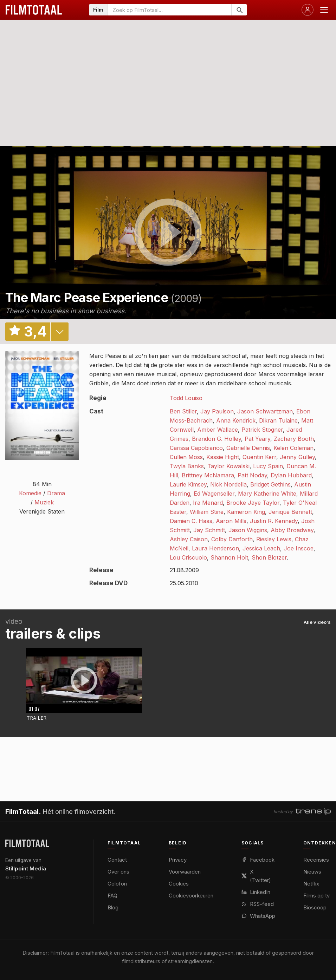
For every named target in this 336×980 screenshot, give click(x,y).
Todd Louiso (186, 398)
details (59, 332)
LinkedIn (256, 892)
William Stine (207, 512)
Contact (117, 860)
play (168, 233)
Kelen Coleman (293, 448)
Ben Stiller (183, 411)
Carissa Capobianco (196, 448)
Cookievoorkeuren (191, 896)
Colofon (117, 884)
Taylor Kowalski (228, 466)
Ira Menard (208, 503)
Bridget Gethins (270, 484)
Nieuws (312, 872)
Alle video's (317, 622)
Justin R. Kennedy (274, 521)
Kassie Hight (223, 457)
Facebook (258, 860)
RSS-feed (258, 904)
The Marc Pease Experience (87, 298)
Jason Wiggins (248, 530)
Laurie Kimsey (188, 484)
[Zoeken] (239, 10)
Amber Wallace (218, 430)
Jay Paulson (217, 411)
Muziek (44, 502)
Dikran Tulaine (278, 420)
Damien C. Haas (191, 521)
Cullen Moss (186, 457)
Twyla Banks (187, 466)
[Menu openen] (324, 10)
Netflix (311, 884)
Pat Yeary (257, 439)
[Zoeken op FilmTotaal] (169, 10)
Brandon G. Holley (217, 439)
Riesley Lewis (274, 539)
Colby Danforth (232, 539)
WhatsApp (258, 916)
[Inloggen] (308, 10)
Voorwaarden (185, 872)
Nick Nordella (228, 484)
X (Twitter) (256, 876)
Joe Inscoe (299, 548)
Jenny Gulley (297, 457)
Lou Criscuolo (188, 557)
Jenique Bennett (290, 512)
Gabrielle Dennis (248, 448)
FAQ (112, 896)
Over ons (118, 872)
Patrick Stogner (262, 430)
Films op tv (316, 896)
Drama (56, 493)
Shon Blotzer (269, 557)
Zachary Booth (294, 439)
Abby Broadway (292, 530)
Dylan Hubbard (291, 475)
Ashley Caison (189, 539)
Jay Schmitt (209, 530)
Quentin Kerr (259, 457)
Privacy (178, 860)
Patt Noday (252, 475)
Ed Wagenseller (214, 494)
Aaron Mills (231, 521)
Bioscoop (315, 907)
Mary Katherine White (267, 494)
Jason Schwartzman (265, 411)
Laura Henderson (215, 548)
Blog (113, 907)
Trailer (37, 718)
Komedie (30, 493)
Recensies (316, 860)
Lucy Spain (268, 466)
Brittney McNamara (208, 475)
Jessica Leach (261, 548)
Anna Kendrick (236, 420)
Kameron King (246, 512)
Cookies (179, 884)
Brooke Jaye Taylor (253, 503)
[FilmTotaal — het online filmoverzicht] (27, 843)
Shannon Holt (229, 557)
